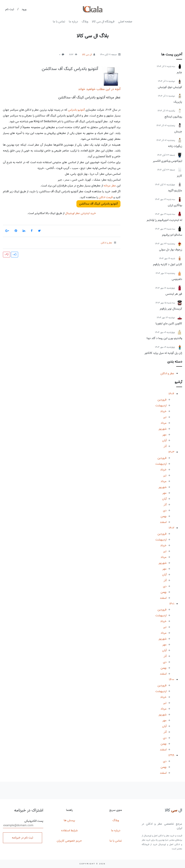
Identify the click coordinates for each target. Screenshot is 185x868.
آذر (165, 446)
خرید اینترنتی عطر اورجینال (80, 213)
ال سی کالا (87, 55)
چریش (178, 131)
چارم (179, 72)
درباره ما (73, 22)
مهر (164, 435)
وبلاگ (85, 22)
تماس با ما (59, 22)
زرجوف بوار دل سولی (171, 250)
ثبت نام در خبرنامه (23, 838)
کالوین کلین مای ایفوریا (169, 323)
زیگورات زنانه (175, 146)
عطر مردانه (110, 186)
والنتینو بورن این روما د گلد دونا (164, 338)
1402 (171, 528)
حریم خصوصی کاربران (69, 841)
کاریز (179, 176)
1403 (171, 452)
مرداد (164, 423)
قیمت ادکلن (106, 197)
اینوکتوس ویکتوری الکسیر (167, 161)
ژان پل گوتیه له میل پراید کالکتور (163, 353)
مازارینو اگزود (175, 191)
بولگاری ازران (175, 205)
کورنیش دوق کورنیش (170, 87)
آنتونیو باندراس (76, 110)
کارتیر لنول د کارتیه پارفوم (168, 264)
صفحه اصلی (125, 22)
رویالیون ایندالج (173, 117)
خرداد (163, 411)
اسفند (163, 522)
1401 (172, 604)
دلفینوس (177, 279)
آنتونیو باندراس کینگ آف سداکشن (70, 69)
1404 (171, 394)
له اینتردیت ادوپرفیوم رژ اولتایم (164, 220)
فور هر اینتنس (174, 294)
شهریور (162, 429)
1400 (172, 680)
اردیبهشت (161, 406)
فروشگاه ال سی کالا (103, 22)
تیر (165, 417)
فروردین (162, 400)
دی (165, 510)
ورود (24, 9)
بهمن (164, 516)
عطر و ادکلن (167, 373)
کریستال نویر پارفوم (171, 309)
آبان (164, 441)
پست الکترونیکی (23, 823)
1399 (171, 755)
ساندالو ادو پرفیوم (172, 235)
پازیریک (178, 102)
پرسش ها (69, 820)
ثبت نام (10, 9)
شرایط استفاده (69, 830)
